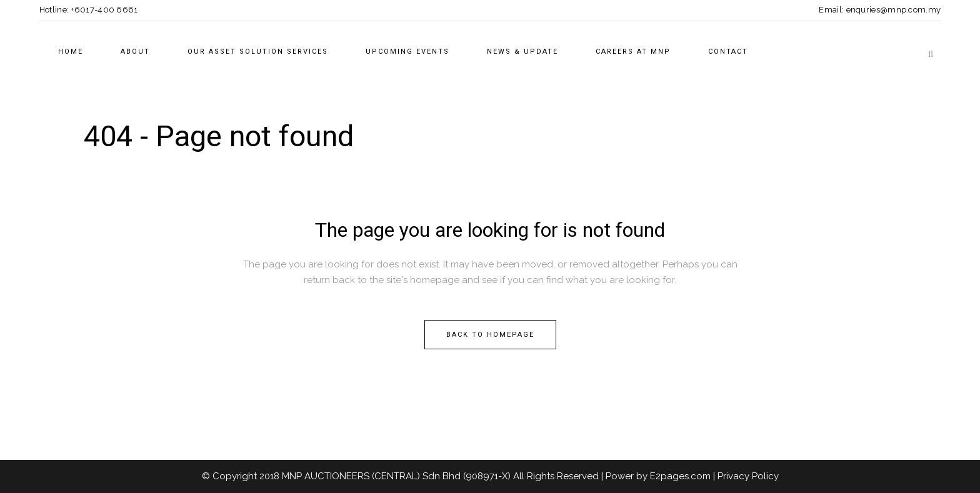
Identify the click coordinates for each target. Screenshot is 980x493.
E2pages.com (680, 476)
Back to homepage (490, 335)
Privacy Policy (748, 476)
